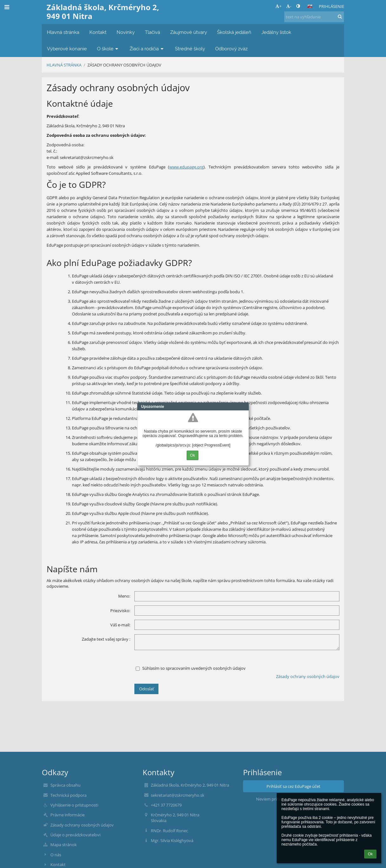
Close (244, 407)
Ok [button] (370, 854)
